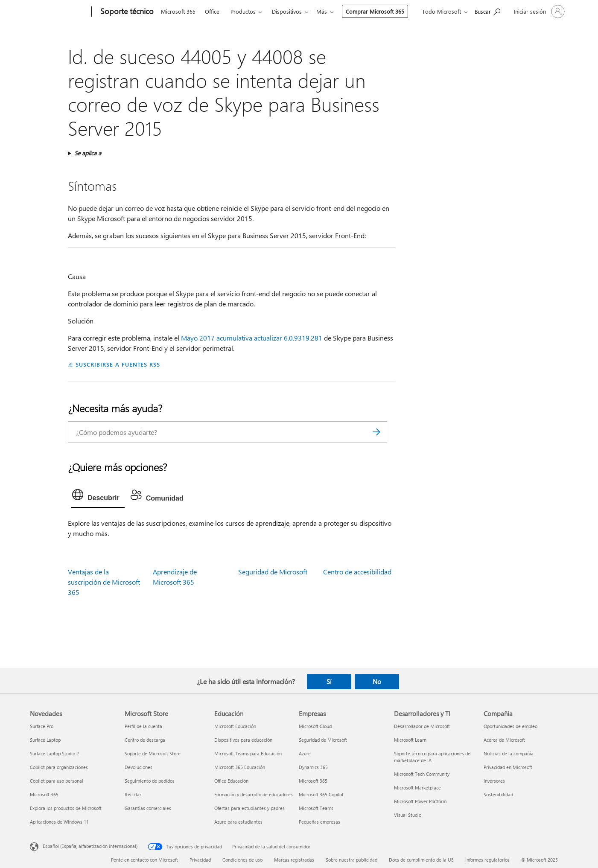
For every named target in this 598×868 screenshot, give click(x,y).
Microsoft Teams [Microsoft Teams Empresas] (316, 808)
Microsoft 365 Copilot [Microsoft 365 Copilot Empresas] (321, 794)
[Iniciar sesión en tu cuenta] (538, 12)
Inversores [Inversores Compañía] (494, 781)
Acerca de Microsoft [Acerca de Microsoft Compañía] (504, 740)
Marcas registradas (294, 860)
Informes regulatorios (487, 860)
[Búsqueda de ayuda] (487, 11)
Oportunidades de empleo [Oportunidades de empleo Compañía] (510, 726)
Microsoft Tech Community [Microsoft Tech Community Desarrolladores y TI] (422, 774)
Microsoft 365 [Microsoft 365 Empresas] (313, 781)
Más (277, 11)
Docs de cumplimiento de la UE (421, 860)
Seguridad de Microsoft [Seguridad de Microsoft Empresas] (323, 740)
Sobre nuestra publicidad (352, 860)
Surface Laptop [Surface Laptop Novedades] (45, 740)
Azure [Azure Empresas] (305, 753)
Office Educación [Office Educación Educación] (231, 781)
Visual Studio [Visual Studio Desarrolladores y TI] (408, 815)
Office (212, 11)
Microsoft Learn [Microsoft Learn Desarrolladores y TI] (410, 740)
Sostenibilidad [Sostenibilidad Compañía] (498, 794)
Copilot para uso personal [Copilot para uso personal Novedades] (57, 781)
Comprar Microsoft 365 (331, 11)
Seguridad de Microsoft (273, 572)
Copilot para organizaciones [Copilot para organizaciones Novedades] (59, 767)
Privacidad (200, 860)
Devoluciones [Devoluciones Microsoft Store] (139, 767)
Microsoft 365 (178, 11)
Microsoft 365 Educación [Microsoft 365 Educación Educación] (240, 767)
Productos (243, 11)
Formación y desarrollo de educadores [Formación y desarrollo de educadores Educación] (254, 794)
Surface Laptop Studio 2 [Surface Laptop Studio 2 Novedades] (54, 753)
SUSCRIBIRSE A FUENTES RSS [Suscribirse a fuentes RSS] (118, 364)
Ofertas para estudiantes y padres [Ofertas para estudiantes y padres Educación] (249, 808)
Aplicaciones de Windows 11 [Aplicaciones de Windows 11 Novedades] (59, 822)
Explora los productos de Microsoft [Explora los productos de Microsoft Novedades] (66, 808)
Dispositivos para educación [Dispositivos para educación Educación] (243, 740)
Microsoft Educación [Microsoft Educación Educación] (235, 726)
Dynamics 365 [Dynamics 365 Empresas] (313, 767)
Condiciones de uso (242, 860)
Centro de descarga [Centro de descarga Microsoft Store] (145, 740)
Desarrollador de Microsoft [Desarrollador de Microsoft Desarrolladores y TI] (422, 726)
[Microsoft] (59, 12)
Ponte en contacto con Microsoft (144, 860)
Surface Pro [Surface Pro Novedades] (42, 726)
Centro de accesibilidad (357, 572)
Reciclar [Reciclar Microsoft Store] (133, 794)
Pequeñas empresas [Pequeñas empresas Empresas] (319, 822)
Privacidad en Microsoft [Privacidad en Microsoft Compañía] (508, 767)
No (377, 682)
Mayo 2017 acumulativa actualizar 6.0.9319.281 (252, 338)
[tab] (98, 497)
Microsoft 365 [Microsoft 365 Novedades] (44, 794)
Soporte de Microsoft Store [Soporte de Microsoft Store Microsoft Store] (153, 753)
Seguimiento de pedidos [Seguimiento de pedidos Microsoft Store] (150, 781)
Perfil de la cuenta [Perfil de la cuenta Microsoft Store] (143, 726)
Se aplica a (88, 153)
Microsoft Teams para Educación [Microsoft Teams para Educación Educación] (248, 753)
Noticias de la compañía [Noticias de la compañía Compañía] (509, 753)
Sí (329, 682)
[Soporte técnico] (126, 12)
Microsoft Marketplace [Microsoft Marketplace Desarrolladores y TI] (417, 788)
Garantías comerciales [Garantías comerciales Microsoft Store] (148, 808)
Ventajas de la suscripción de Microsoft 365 (104, 582)
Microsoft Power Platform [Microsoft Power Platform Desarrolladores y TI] (420, 801)
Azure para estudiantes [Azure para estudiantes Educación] (238, 822)
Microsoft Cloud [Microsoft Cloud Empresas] (315, 726)
